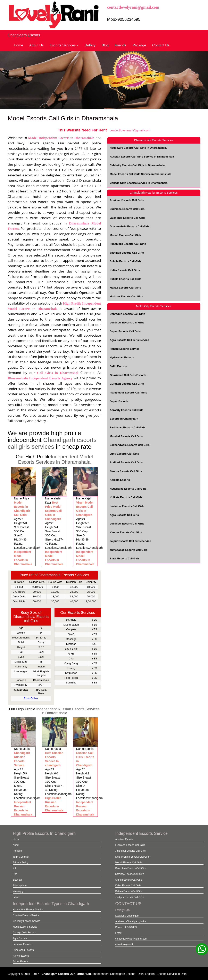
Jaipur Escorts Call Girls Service (130, 541)
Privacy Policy (21, 863)
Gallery (90, 45)
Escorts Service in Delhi (172, 974)
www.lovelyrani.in (125, 944)
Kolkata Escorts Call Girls (126, 497)
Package (139, 45)
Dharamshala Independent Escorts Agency (40, 378)
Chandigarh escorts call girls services (52, 443)
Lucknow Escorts (22, 944)
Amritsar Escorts (124, 839)
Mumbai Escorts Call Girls (126, 436)
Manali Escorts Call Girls (125, 288)
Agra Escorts (20, 938)
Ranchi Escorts (21, 956)
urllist (16, 897)
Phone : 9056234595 (127, 927)
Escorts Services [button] (64, 45)
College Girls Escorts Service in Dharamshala (139, 183)
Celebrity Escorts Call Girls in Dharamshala (137, 165)
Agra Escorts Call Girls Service (129, 340)
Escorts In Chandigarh (124, 419)
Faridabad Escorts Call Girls (128, 427)
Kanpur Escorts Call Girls (126, 532)
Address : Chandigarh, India (131, 921)
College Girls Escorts (24, 933)
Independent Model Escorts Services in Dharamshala (55, 459)
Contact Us (161, 45)
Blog (105, 45)
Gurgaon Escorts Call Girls (127, 384)
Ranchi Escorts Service (125, 349)
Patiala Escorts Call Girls (126, 279)
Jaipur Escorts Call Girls (125, 331)
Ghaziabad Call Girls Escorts (128, 375)
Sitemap (17, 880)
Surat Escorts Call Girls (125, 558)
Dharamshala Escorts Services (154, 140)
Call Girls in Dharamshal (58, 373)
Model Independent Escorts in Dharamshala (61, 138)
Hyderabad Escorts (122, 357)
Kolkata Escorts (120, 480)
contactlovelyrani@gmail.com (133, 7)
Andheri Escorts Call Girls (126, 462)
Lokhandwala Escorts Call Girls (130, 445)
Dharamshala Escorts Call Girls (130, 226)
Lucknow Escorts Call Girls (127, 323)
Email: (119, 933)
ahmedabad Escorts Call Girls (129, 550)
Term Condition (21, 857)
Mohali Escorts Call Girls (126, 235)
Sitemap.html (20, 886)
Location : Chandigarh (127, 916)
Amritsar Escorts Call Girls (127, 200)
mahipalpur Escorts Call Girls (128, 393)
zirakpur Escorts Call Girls (127, 296)
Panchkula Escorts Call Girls (128, 244)
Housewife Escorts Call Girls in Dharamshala (138, 148)
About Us (36, 45)
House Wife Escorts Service (28, 910)
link (15, 868)
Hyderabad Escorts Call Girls (128, 489)
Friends (121, 45)
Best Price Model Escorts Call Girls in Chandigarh (53, 511)
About (16, 845)
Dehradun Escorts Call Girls (128, 314)
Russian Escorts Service (26, 915)
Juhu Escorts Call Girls (124, 454)
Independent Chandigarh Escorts (114, 974)
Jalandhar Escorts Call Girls (128, 218)
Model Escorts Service (25, 927)
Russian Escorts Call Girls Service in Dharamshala (142, 157)
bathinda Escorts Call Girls (127, 253)
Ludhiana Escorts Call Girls (127, 209)
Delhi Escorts (118, 366)
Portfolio (17, 851)
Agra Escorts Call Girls (124, 515)
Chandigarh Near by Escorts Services (154, 193)
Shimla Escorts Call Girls (126, 261)
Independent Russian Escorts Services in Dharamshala (68, 711)
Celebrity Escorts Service (27, 921)
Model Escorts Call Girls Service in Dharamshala (141, 174)
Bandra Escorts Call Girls (126, 471)
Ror (15, 874)
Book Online (31, 698)
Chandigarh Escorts (24, 35)
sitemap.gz (19, 891)
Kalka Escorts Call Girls (125, 270)
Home (19, 45)
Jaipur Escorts (119, 401)
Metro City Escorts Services (154, 306)
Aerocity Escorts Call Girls (127, 410)
